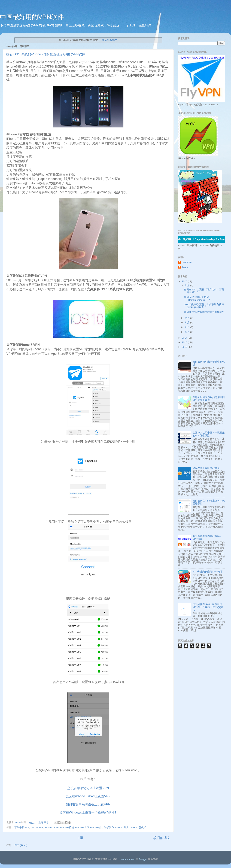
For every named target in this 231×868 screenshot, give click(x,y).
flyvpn (185, 267)
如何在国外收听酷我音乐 (206, 468)
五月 (187, 327)
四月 (187, 332)
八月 (187, 285)
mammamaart (127, 859)
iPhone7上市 (82, 827)
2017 (185, 338)
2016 (185, 342)
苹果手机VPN (22, 827)
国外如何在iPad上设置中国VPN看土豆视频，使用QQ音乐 (208, 607)
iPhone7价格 (67, 827)
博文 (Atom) (21, 845)
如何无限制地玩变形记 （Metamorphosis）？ (197, 298)
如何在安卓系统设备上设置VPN (88, 804)
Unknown (187, 262)
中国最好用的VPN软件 (32, 17)
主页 (80, 838)
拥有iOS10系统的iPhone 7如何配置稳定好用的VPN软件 (46, 54)
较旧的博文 (162, 838)
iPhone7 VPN (52, 827)
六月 (187, 323)
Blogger (143, 859)
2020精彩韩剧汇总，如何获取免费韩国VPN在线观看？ (204, 306)
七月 (187, 318)
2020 (185, 281)
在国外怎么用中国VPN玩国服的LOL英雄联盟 (209, 434)
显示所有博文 (110, 40)
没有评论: (44, 822)
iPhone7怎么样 (138, 827)
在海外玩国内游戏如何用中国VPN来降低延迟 (209, 399)
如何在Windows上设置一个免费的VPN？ (88, 812)
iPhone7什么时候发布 (102, 827)
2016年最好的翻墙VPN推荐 (208, 572)
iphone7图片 (122, 827)
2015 (185, 347)
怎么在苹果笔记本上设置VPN (88, 788)
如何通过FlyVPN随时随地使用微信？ (204, 312)
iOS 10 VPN (37, 827)
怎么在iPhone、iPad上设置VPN (88, 796)
